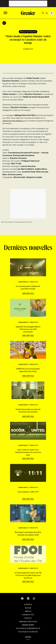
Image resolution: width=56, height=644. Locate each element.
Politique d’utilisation (28, 632)
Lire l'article (28, 293)
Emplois (28, 611)
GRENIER (28, 637)
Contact (28, 618)
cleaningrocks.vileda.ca (13, 121)
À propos (28, 605)
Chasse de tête (28, 615)
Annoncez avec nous (28, 622)
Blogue (28, 608)
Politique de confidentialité (28, 628)
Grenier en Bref (28, 625)
